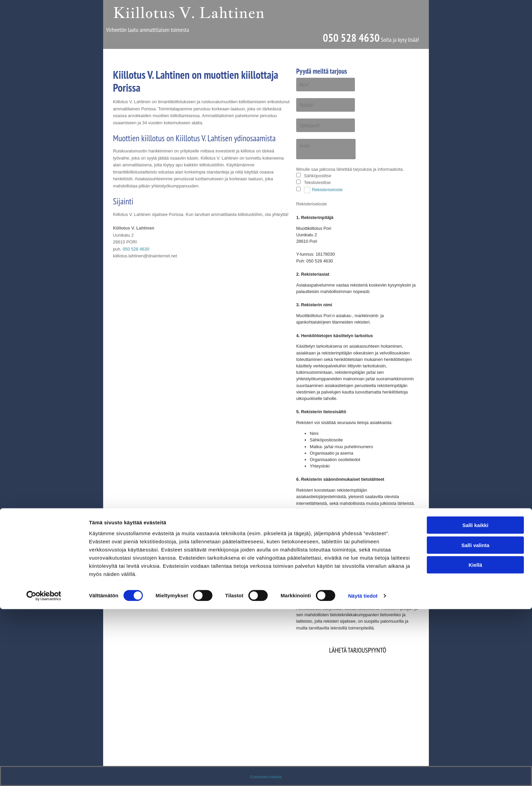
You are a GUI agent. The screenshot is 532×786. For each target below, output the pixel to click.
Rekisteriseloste (327, 190)
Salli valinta (476, 722)
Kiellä (475, 742)
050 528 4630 (351, 38)
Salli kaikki (476, 702)
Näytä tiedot (363, 773)
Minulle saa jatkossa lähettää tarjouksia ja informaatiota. (350, 169)
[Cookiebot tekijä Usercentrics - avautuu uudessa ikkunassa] (44, 773)
